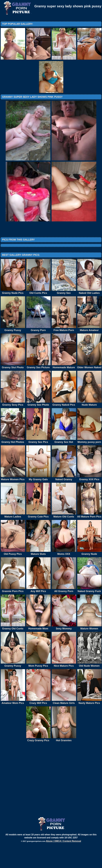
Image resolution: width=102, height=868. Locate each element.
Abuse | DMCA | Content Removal (64, 864)
